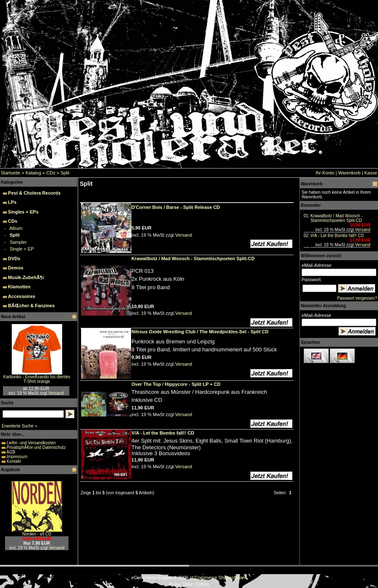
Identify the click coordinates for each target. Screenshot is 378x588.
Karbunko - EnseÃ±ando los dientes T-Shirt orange (37, 379)
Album (16, 228)
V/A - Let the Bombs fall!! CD (337, 236)
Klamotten (19, 287)
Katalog (33, 173)
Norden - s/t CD (37, 534)
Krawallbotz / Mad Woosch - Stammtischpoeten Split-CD (336, 218)
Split (65, 173)
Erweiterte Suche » (20, 426)
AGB (11, 452)
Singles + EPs (23, 212)
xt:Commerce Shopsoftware (218, 577)
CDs (51, 173)
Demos (16, 268)
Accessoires (22, 296)
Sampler (18, 242)
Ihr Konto (325, 173)
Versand (56, 393)
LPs (12, 202)
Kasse (371, 173)
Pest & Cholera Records (34, 193)
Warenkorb (349, 173)
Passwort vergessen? (357, 298)
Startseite (10, 173)
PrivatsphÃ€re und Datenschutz (36, 447)
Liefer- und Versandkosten (31, 443)
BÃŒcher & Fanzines (31, 306)
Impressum (17, 457)
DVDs (14, 258)
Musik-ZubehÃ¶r (26, 277)
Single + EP (22, 249)
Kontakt (14, 461)
